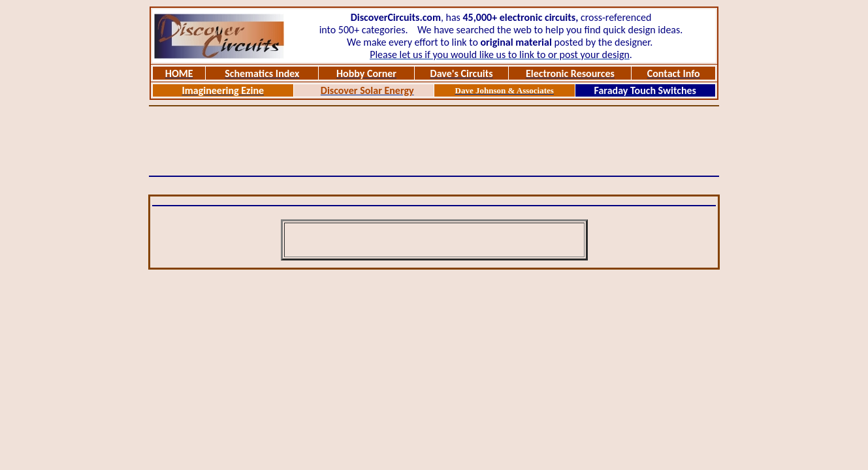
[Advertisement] (434, 141)
